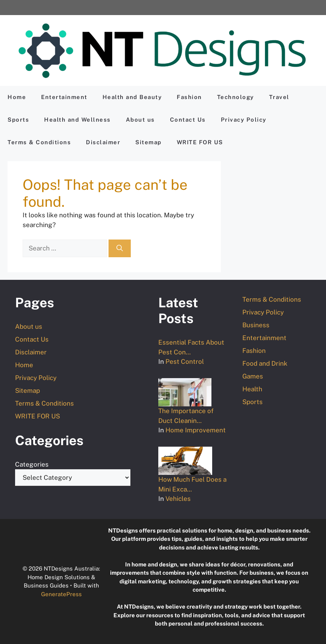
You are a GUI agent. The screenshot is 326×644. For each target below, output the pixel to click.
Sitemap (148, 142)
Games (253, 376)
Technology (236, 97)
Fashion (189, 97)
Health (252, 389)
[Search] (120, 249)
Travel (279, 97)
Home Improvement (196, 430)
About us (140, 120)
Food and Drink (265, 363)
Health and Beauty (132, 97)
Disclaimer (103, 142)
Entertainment (64, 97)
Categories (32, 464)
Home (17, 97)
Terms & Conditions (39, 142)
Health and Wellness (77, 120)
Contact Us (188, 120)
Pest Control (185, 362)
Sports (18, 120)
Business (256, 325)
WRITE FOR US (200, 142)
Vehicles (178, 499)
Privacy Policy (244, 120)
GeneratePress (61, 594)
